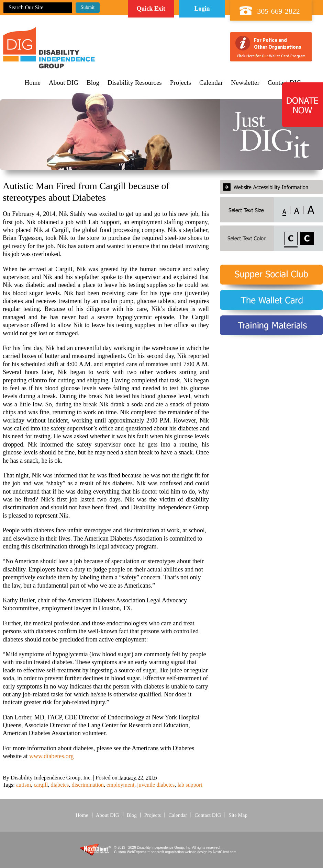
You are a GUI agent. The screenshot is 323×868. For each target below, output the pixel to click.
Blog (93, 83)
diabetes (60, 785)
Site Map (238, 815)
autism (24, 785)
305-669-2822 (279, 11)
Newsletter (245, 83)
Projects (181, 83)
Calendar (211, 83)
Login (202, 9)
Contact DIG (208, 815)
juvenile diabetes (156, 785)
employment (120, 785)
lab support (190, 785)
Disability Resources (135, 83)
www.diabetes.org (51, 756)
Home (33, 83)
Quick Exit (151, 9)
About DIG (64, 83)
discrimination (88, 785)
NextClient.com (225, 852)
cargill (41, 785)
